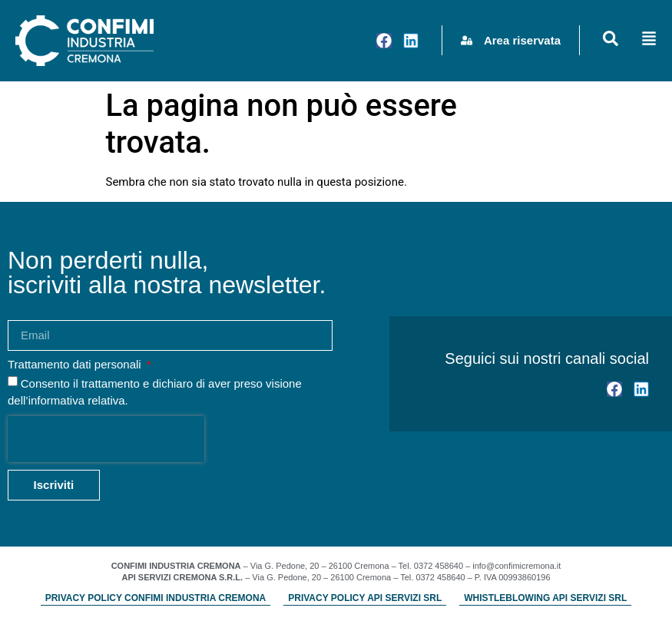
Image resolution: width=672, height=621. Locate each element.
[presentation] (106, 439)
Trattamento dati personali (76, 365)
